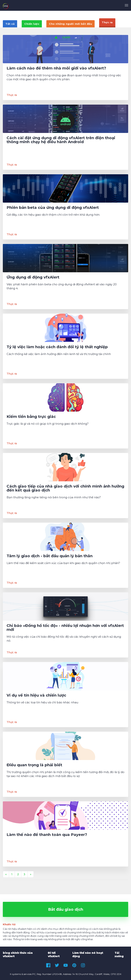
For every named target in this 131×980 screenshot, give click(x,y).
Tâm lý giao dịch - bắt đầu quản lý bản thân (50, 556)
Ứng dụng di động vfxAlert (33, 277)
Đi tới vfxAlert (54, 955)
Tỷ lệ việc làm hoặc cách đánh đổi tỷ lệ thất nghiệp (57, 347)
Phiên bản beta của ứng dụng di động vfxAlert (53, 208)
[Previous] (6, 874)
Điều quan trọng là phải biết (34, 765)
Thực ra (107, 22)
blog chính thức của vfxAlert (18, 955)
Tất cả (10, 24)
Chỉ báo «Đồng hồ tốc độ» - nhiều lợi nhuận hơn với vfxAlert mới (65, 628)
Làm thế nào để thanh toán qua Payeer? (47, 835)
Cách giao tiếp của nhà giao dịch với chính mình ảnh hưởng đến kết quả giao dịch (65, 488)
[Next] (31, 874)
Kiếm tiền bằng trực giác (31, 417)
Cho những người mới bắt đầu (70, 24)
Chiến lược (32, 24)
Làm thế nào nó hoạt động (88, 955)
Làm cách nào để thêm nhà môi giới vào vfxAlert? (56, 68)
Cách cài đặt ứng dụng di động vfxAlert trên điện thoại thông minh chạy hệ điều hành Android (61, 140)
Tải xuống (119, 955)
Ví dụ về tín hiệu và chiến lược (36, 695)
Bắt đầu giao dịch (66, 909)
